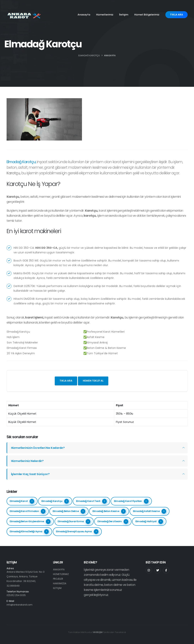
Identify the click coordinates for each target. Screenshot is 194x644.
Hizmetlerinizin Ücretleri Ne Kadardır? (39, 448)
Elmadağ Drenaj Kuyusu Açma (77, 532)
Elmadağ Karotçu (55, 501)
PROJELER (59, 579)
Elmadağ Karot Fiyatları (131, 501)
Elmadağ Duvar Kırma (74, 522)
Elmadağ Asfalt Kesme (150, 511)
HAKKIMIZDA (60, 583)
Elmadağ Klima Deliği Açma (29, 532)
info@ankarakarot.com (21, 605)
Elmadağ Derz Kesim (113, 522)
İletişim (124, 15)
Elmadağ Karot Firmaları (28, 511)
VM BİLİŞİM (97, 632)
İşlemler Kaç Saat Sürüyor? (32, 474)
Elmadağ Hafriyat (149, 522)
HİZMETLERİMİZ (61, 574)
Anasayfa (84, 15)
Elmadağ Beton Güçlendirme (30, 522)
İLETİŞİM (57, 588)
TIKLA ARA (176, 15)
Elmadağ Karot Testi (91, 501)
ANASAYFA (110, 55)
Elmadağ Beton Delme (69, 511)
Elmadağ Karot (22, 501)
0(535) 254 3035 (17, 595)
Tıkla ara (66, 381)
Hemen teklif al (93, 381)
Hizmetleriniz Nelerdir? (28, 461)
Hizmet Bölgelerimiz (147, 15)
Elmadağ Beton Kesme (109, 511)
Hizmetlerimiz (105, 15)
